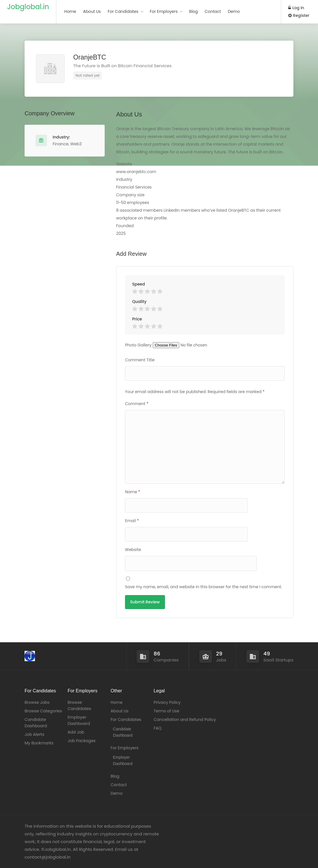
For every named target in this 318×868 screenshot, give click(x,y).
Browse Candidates (79, 706)
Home (70, 11)
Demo (234, 11)
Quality (139, 302)
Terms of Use (166, 711)
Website (133, 550)
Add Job (76, 732)
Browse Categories (43, 711)
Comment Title (140, 360)
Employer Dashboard (79, 720)
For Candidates (123, 11)
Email (132, 521)
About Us (92, 11)
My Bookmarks (39, 743)
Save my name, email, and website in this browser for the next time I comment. (203, 587)
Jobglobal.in (28, 7)
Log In (296, 8)
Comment (137, 404)
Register (299, 15)
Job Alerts (34, 734)
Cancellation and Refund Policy (185, 720)
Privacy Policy (167, 702)
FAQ (158, 728)
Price (137, 319)
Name (133, 492)
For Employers (164, 11)
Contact (213, 11)
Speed (139, 284)
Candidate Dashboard (36, 723)
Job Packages (82, 741)
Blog (193, 11)
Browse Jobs (37, 702)
